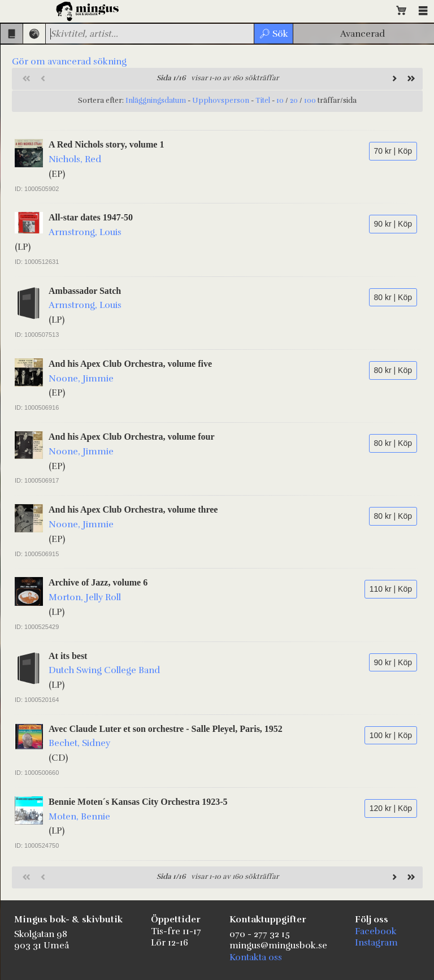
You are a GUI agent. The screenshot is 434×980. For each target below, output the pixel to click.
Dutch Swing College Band (104, 670)
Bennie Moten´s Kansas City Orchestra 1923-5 (138, 802)
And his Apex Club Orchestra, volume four (132, 437)
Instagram (376, 943)
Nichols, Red (75, 159)
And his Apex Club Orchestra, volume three (133, 509)
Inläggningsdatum (156, 101)
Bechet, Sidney (79, 743)
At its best (68, 656)
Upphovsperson (221, 101)
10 (280, 101)
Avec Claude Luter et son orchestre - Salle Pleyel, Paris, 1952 (166, 729)
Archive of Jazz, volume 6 (98, 582)
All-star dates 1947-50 (91, 217)
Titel (263, 101)
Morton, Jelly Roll (85, 597)
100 (310, 101)
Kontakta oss (256, 957)
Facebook (376, 931)
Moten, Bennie (79, 817)
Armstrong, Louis (85, 232)
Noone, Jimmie (81, 379)
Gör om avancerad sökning (69, 62)
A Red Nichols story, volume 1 (106, 144)
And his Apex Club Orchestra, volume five (130, 364)
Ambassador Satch (85, 291)
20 (294, 101)
